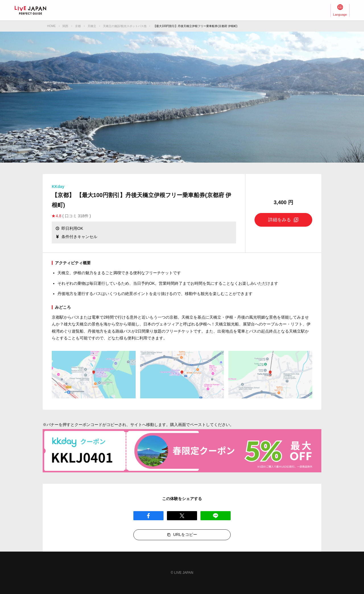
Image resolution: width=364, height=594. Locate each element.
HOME (51, 26)
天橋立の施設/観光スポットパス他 (125, 26)
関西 (65, 26)
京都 (78, 26)
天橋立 (92, 26)
